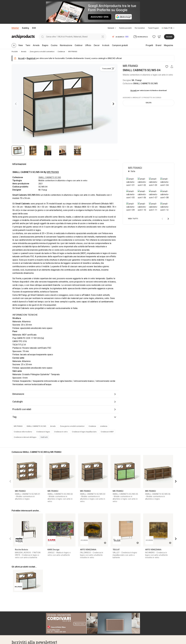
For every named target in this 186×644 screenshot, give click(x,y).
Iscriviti (84, 549)
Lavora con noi (18, 611)
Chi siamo (16, 592)
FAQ (13, 604)
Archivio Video (58, 623)
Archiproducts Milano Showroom (25, 615)
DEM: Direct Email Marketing (145, 604)
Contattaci (16, 607)
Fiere (54, 607)
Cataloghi (18, 402)
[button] (112, 28)
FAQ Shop (97, 635)
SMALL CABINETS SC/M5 (145, 83)
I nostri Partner (18, 600)
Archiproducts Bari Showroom (24, 619)
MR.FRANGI (130, 66)
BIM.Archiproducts (60, 627)
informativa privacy (58, 562)
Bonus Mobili (98, 611)
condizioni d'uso (42, 562)
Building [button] (25, 28)
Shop (95, 604)
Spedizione (98, 615)
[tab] (115, 28)
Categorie (56, 592)
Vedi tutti (44, 437)
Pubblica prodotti (125, 28)
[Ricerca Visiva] (103, 37)
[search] (42, 37)
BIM (34, 28)
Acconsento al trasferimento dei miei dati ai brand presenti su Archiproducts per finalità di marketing (47, 556)
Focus (55, 611)
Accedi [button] (169, 37)
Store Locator (99, 607)
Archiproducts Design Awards (24, 623)
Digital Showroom (141, 621)
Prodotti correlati (22, 409)
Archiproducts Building (62, 631)
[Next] (113, 104)
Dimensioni (18, 394)
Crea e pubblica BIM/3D (143, 596)
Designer (56, 600)
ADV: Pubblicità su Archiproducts (147, 607)
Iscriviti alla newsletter (21, 627)
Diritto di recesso (100, 623)
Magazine (57, 604)
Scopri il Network (19, 596)
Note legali (97, 631)
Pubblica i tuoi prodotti (143, 592)
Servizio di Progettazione (104, 596)
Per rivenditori (140, 28)
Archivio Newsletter (61, 615)
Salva (149, 103)
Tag (14, 417)
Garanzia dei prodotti (102, 619)
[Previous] (16, 104)
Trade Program (153, 28)
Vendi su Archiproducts (143, 600)
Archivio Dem (58, 619)
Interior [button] (15, 28)
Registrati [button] (31, 58)
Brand (55, 596)
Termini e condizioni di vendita (106, 627)
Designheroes (58, 635)
